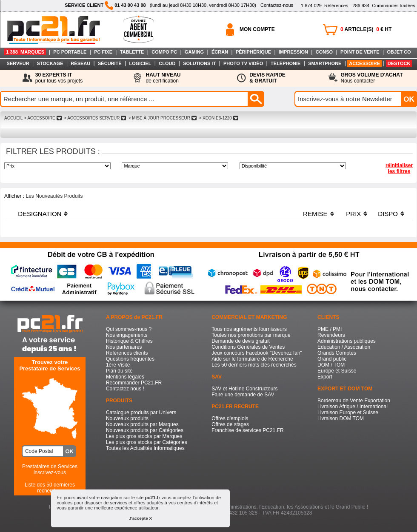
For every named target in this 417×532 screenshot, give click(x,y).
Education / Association (344, 347)
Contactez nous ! (125, 389)
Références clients (127, 353)
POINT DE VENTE (360, 52)
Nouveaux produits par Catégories (145, 430)
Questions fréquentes (130, 359)
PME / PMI (330, 329)
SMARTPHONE (325, 63)
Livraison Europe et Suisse (348, 413)
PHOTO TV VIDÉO (243, 63)
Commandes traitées (384, 6)
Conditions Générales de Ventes (248, 347)
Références (324, 6)
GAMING (194, 52)
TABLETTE (132, 52)
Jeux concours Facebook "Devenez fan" (257, 353)
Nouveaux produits (127, 418)
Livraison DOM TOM (341, 418)
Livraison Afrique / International (353, 407)
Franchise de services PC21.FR (247, 430)
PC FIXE (103, 52)
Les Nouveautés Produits (54, 196)
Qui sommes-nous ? (129, 329)
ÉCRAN (220, 52)
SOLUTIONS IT (199, 63)
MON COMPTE (257, 29)
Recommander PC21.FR (134, 383)
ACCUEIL (13, 118)
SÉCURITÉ (110, 63)
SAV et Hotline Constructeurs (244, 389)
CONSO (324, 52)
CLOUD (167, 63)
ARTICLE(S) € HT (366, 29)
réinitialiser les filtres (399, 168)
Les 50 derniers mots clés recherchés (254, 365)
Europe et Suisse (337, 371)
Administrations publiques (347, 341)
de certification (163, 78)
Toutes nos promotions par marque (251, 335)
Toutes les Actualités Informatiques (145, 448)
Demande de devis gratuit (241, 341)
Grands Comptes (337, 353)
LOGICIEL (140, 63)
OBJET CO (399, 52)
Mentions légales (125, 377)
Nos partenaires (124, 347)
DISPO (388, 214)
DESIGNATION (40, 214)
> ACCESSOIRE (43, 118)
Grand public (332, 359)
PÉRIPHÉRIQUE (253, 52)
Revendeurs (331, 335)
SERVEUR (18, 63)
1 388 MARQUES (25, 52)
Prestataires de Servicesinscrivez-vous (50, 469)
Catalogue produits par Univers (141, 413)
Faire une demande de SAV (243, 395)
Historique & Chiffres (129, 341)
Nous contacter (372, 78)
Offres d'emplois (230, 418)
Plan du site (119, 371)
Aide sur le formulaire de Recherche (252, 359)
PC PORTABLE (70, 52)
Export (325, 377)
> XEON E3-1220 (219, 118)
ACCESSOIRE (364, 63)
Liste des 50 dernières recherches (50, 488)
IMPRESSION (293, 52)
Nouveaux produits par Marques (142, 424)
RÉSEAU (80, 63)
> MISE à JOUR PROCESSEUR (163, 118)
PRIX (353, 214)
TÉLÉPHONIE (286, 63)
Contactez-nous (277, 5)
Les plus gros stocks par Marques (144, 436)
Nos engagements (127, 335)
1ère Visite (118, 365)
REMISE (315, 214)
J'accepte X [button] (140, 518)
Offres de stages (230, 424)
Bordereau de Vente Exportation (354, 401)
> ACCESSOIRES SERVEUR (95, 118)
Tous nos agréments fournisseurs (249, 329)
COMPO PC (164, 52)
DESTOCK (399, 63)
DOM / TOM (331, 365)
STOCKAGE (50, 63)
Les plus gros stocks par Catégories (147, 442)
